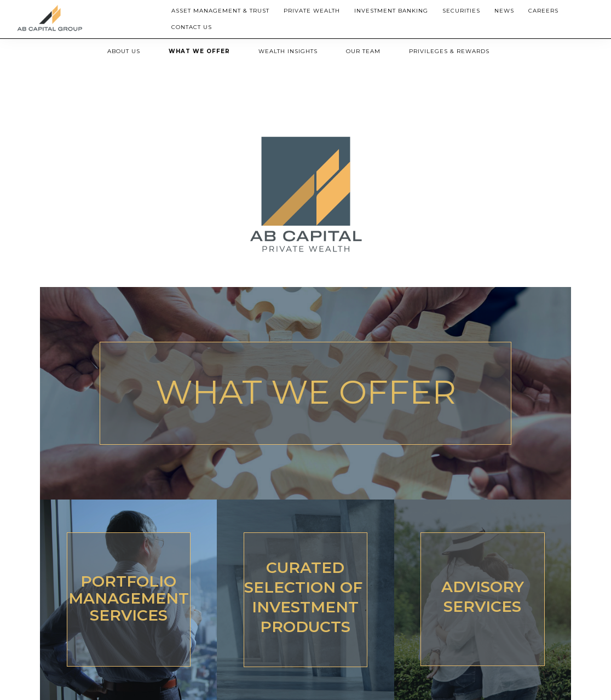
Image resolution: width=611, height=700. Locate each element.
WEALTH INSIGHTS (288, 51)
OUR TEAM (363, 51)
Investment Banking (391, 11)
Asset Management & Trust (220, 11)
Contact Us (192, 27)
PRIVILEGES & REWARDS (449, 51)
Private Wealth (312, 11)
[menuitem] (220, 11)
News (504, 11)
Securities (461, 11)
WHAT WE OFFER (199, 51)
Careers (543, 11)
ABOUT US (124, 51)
